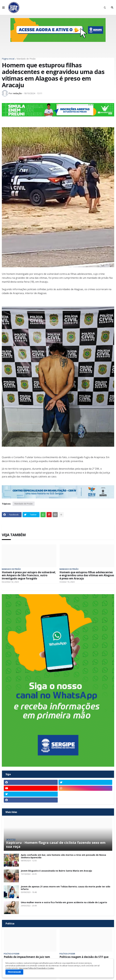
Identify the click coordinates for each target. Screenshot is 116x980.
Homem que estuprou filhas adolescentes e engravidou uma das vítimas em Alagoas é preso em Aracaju (87, 575)
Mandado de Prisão (26, 59)
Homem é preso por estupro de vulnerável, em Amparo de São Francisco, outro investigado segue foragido (29, 575)
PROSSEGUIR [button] (14, 972)
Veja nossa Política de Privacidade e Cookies (36, 968)
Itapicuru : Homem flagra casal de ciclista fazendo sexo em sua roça (56, 844)
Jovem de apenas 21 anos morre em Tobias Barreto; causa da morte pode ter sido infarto (66, 888)
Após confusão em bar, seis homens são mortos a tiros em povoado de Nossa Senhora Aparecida (63, 856)
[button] (3, 8)
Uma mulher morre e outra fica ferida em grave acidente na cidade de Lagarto (64, 902)
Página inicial (8, 59)
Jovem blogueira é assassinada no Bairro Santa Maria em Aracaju (56, 871)
